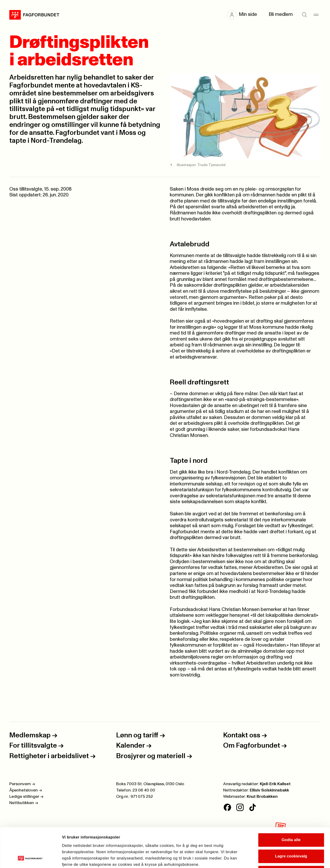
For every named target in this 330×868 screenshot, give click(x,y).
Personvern (22, 784)
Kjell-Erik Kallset (275, 784)
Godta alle (291, 803)
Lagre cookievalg (291, 819)
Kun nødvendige (291, 836)
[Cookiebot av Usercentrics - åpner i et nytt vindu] (30, 858)
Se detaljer (268, 858)
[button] (244, 15)
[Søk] (304, 15)
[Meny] (316, 15)
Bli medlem (281, 14)
